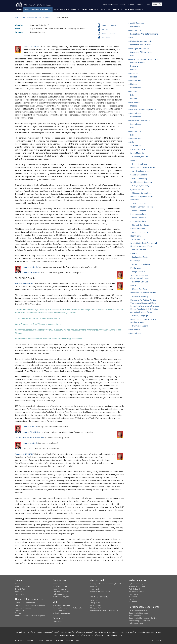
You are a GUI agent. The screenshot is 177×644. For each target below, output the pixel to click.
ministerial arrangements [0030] (141, 41)
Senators (19, 592)
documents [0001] (135, 27)
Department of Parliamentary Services (143, 618)
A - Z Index (133, 597)
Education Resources (61, 592)
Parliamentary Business (37, 10)
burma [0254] (133, 285)
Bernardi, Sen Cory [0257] (140, 296)
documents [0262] (135, 330)
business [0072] (134, 73)
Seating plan (20, 594)
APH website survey (136, 592)
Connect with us (96, 589)
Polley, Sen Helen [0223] (140, 164)
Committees (57, 622)
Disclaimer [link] (59, 640)
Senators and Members (65, 10)
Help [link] (77, 640)
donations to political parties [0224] (143, 168)
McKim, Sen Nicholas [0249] (141, 264)
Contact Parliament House (100, 592)
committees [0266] (136, 333)
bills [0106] (132, 95)
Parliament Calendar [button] (110, 5)
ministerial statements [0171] (140, 120)
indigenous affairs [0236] (138, 214)
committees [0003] (136, 30)
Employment (134, 594)
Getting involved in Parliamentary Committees (107, 584)
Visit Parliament (133, 10)
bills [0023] (132, 38)
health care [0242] (136, 236)
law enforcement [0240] (138, 229)
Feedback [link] (69, 640)
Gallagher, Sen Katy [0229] (141, 186)
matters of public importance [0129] (143, 110)
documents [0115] (135, 102)
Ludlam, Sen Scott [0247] (140, 257)
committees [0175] (136, 124)
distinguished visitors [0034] (140, 48)
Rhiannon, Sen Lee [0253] (140, 282)
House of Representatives (25, 603)
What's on (94, 600)
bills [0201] (132, 135)
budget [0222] (134, 160)
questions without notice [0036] (141, 52)
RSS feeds (133, 602)
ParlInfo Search (135, 589)
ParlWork (140, 5)
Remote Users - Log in (137, 587)
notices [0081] (134, 77)
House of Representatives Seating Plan (30, 616)
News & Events (89, 10)
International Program (61, 597)
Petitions (94, 587)
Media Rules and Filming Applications (104, 610)
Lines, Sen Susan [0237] (139, 218)
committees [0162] (136, 117)
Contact (123, 5)
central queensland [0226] (139, 175)
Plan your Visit (96, 608)
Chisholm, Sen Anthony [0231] (142, 193)
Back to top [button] (157, 640)
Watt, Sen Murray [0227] (140, 178)
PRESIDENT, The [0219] (138, 149)
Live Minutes (20, 610)
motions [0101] (134, 91)
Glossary (132, 599)
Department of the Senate (139, 610)
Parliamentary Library (61, 594)
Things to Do (95, 603)
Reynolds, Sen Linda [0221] (141, 157)
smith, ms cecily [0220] (137, 153)
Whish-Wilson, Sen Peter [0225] (143, 171)
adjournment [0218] (136, 146)
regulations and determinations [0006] (144, 34)
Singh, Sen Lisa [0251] (139, 272)
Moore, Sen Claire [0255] (140, 289)
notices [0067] (134, 70)
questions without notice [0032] (141, 45)
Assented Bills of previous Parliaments (67, 608)
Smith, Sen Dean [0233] (139, 203)
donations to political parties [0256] (143, 293)
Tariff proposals (59, 610)
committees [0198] (136, 131)
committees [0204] (136, 139)
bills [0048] (132, 56)
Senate (18, 584)
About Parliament (110, 10)
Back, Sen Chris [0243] (139, 240)
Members (19, 613)
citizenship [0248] (135, 261)
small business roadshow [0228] (142, 182)
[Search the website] (157, 5)
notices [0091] (134, 84)
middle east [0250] (135, 268)
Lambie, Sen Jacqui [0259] (140, 316)
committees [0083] (136, 80)
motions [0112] (134, 99)
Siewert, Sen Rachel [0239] (141, 225)
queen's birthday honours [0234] (142, 207)
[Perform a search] (160, 5)
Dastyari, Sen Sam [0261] (140, 326)
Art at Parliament (97, 605)
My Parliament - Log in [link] (137, 584)
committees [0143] (136, 113)
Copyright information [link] (44, 640)
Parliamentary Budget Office (139, 621)
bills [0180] (132, 128)
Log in (148, 5)
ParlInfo (131, 5)
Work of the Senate (23, 587)
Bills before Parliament (61, 605)
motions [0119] (134, 106)
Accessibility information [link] (24, 640)
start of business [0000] (136, 23)
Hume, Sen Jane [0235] (139, 210)
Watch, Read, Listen (60, 587)
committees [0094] (136, 88)
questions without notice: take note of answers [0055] (144, 61)
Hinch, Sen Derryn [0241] (140, 232)
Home (19, 10)
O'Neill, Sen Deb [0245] (139, 250)
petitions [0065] (134, 66)
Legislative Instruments (61, 613)
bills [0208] (132, 142)
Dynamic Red (20, 589)
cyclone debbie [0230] (137, 189)
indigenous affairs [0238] (138, 221)
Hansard (48, 18)
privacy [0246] (134, 253)
